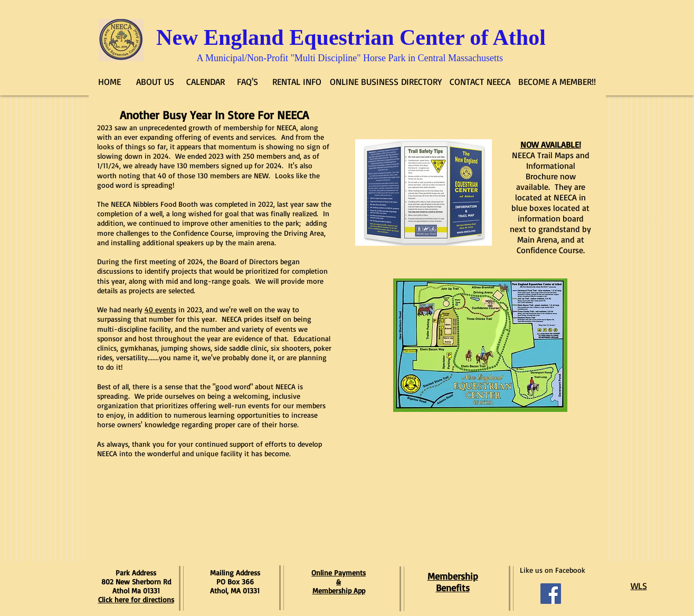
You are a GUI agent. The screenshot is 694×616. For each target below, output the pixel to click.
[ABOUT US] (155, 82)
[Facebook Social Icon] (551, 594)
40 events (160, 309)
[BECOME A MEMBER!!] (557, 82)
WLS (639, 586)
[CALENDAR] (206, 82)
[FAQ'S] (248, 82)
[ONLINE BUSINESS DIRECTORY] (386, 82)
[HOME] (110, 82)
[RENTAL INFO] (297, 82)
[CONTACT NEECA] (480, 82)
